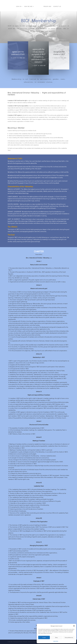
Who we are (29, 6)
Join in (19, 6)
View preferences (69, 637)
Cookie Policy (56, 641)
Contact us (57, 6)
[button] (74, 626)
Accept (44, 637)
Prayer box (47, 6)
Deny (56, 637)
